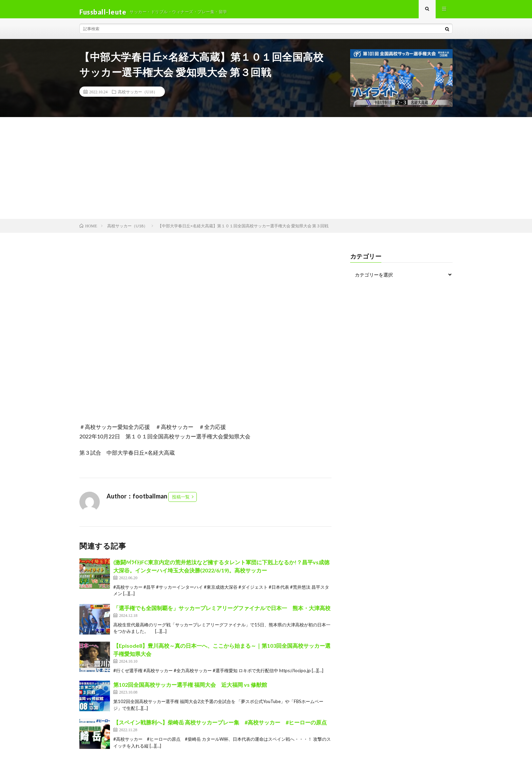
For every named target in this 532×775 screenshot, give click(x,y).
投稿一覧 (181, 502)
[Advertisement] (266, 173)
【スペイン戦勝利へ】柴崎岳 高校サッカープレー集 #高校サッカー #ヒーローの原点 (220, 728)
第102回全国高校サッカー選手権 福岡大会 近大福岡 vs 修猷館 (190, 690)
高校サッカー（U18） (138, 97)
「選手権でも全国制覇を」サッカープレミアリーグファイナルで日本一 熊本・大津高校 (222, 613)
